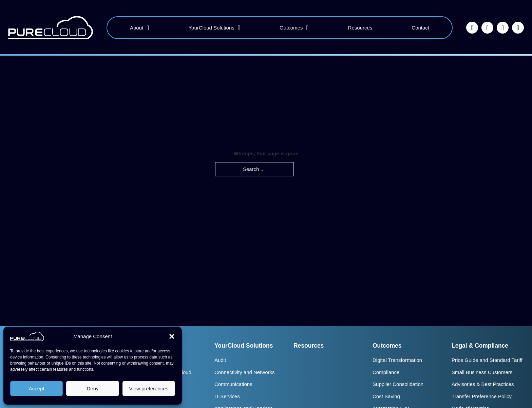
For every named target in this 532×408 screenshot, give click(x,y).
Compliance (386, 372)
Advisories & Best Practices (483, 384)
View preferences (149, 388)
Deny (92, 388)
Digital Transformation (397, 360)
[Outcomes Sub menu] (307, 28)
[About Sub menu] (148, 28)
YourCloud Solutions (211, 28)
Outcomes (291, 28)
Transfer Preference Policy (482, 396)
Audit (220, 360)
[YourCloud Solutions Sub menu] (239, 28)
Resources (360, 28)
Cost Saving (386, 396)
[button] (172, 336)
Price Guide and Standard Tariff (487, 360)
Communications (233, 384)
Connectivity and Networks (245, 372)
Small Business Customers (482, 372)
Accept (37, 388)
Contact (420, 28)
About (137, 28)
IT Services (227, 396)
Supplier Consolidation (398, 384)
